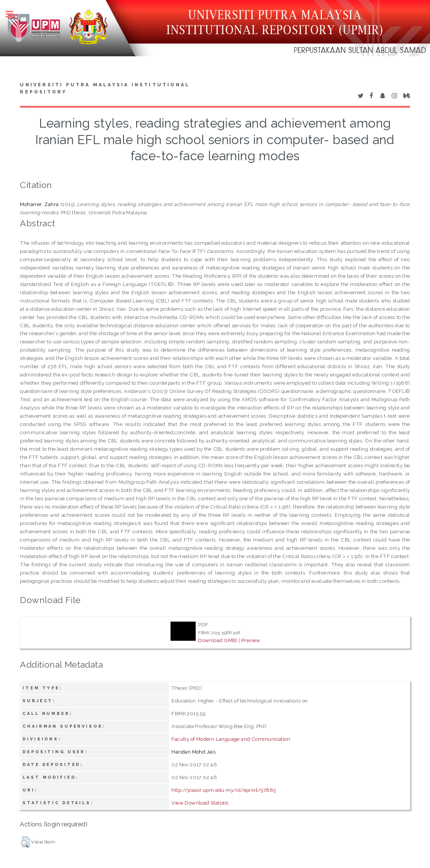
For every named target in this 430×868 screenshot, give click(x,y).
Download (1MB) (218, 640)
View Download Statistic (200, 803)
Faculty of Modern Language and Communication (231, 739)
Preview (251, 640)
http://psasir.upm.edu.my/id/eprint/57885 (224, 790)
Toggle (14, 14)
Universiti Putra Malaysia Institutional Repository (105, 89)
